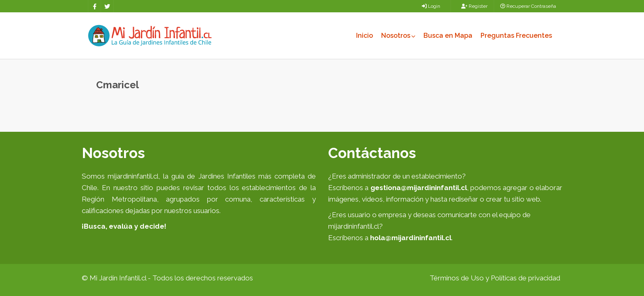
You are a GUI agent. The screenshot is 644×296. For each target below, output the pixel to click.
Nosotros (398, 36)
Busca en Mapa (448, 36)
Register (474, 6)
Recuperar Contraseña (528, 6)
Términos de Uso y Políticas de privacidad (495, 278)
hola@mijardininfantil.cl (411, 238)
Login (431, 6)
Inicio (365, 36)
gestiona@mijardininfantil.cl (419, 188)
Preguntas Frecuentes (516, 36)
